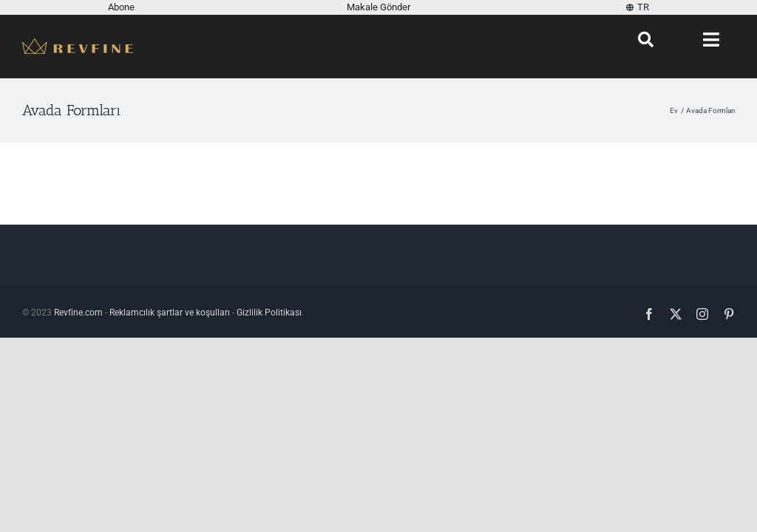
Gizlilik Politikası (269, 313)
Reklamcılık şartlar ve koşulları (170, 313)
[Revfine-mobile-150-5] (78, 44)
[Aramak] (646, 40)
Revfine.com (78, 313)
